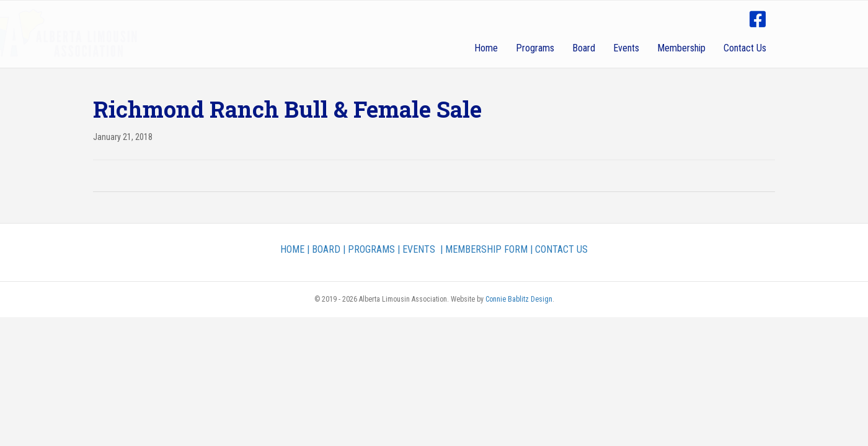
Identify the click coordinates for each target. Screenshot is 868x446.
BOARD (326, 249)
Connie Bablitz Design (519, 299)
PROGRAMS (371, 249)
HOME (292, 249)
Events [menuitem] (626, 48)
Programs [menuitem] (535, 48)
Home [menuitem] (486, 48)
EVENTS (419, 249)
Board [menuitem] (584, 48)
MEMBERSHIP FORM (486, 249)
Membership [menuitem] (681, 48)
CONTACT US (561, 249)
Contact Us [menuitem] (745, 48)
